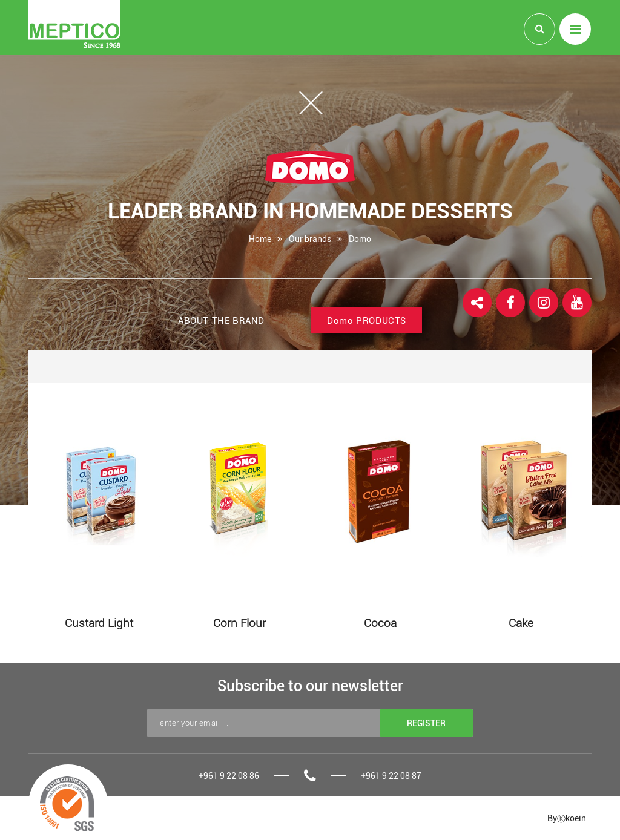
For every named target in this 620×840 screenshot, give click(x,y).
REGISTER (426, 723)
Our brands (310, 239)
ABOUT (221, 320)
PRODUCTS (367, 320)
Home (260, 239)
